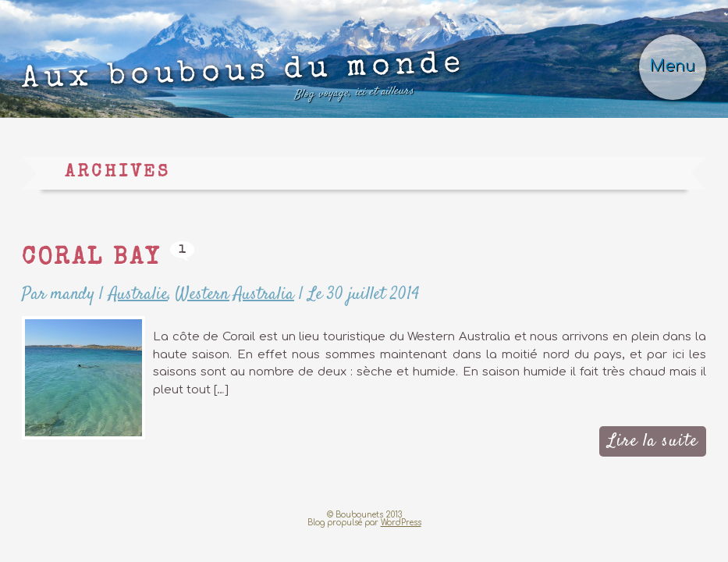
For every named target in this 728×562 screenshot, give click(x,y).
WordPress (401, 523)
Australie (138, 294)
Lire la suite (653, 441)
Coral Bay (91, 259)
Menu (673, 66)
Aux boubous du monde (244, 80)
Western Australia (235, 294)
